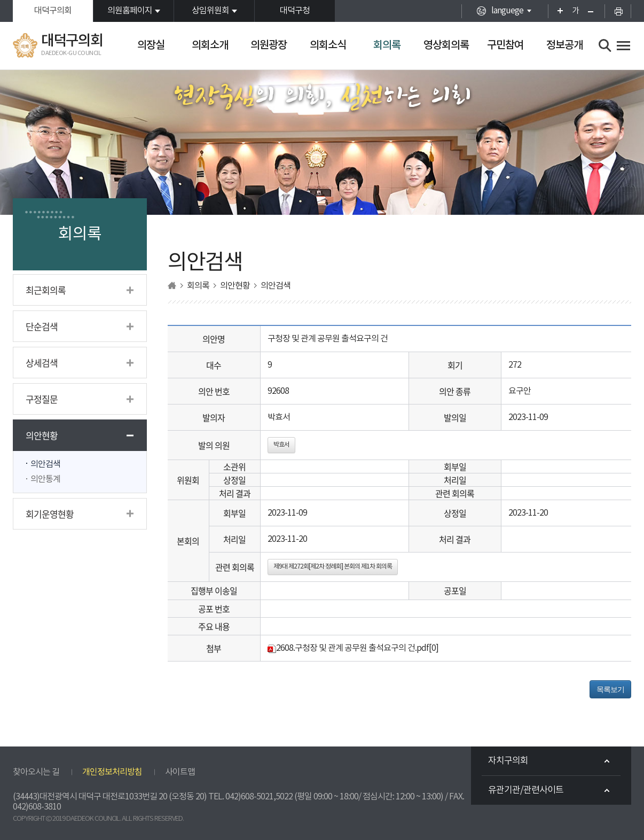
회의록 (387, 45)
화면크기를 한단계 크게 (557, 11)
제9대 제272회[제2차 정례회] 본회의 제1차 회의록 (333, 567)
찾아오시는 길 (36, 772)
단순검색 (42, 326)
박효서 (281, 445)
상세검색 (42, 363)
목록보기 (610, 689)
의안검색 (45, 464)
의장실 (151, 45)
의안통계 (45, 479)
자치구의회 (508, 761)
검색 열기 (605, 46)
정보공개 (564, 45)
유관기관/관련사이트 (526, 790)
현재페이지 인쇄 (618, 11)
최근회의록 (46, 290)
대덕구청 (295, 11)
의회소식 (328, 45)
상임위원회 (210, 11)
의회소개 (210, 45)
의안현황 (42, 435)
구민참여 (505, 45)
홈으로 (172, 286)
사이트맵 (180, 772)
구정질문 (42, 399)
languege (507, 11)
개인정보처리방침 (112, 772)
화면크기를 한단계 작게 (594, 11)
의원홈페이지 (130, 11)
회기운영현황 (50, 514)
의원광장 (269, 45)
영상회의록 (446, 45)
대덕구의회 (53, 11)
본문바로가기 (0, 0)
